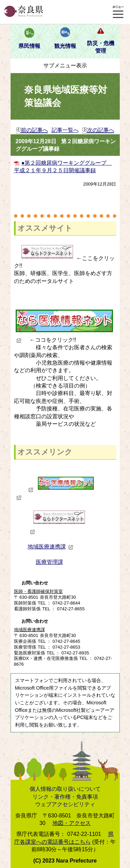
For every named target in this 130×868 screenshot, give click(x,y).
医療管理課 (49, 562)
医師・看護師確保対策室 (38, 591)
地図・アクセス (72, 823)
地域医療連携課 (50, 547)
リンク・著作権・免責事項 (65, 797)
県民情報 (29, 46)
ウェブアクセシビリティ (65, 804)
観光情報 (65, 46)
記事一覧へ (65, 130)
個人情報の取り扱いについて (65, 789)
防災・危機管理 (101, 47)
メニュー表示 (118, 12)
